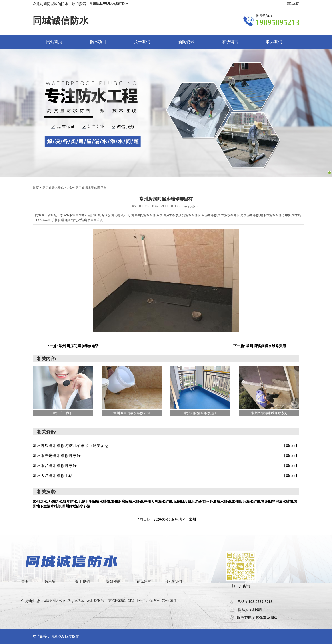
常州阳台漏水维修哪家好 (166, 466)
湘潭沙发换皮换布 (65, 636)
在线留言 (230, 42)
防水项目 (98, 42)
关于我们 (142, 42)
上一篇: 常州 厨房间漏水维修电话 (72, 346)
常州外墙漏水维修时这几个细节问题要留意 (166, 446)
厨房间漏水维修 (53, 188)
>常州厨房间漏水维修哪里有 (87, 188)
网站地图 (293, 4)
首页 (36, 188)
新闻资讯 (186, 42)
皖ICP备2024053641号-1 (126, 601)
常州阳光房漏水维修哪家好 (166, 456)
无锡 (150, 601)
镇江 (173, 601)
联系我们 (274, 42)
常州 (158, 601)
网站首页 (54, 42)
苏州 (166, 601)
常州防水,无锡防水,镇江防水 (109, 4)
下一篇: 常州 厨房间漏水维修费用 (260, 346)
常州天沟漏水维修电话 (166, 476)
